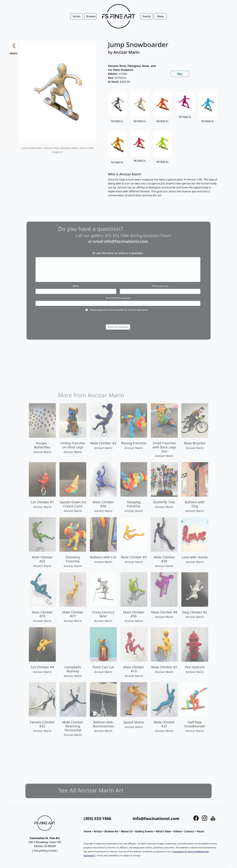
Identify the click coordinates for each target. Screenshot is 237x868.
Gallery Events (144, 831)
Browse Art (111, 831)
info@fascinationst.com (156, 818)
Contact (189, 831)
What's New (163, 831)
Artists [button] (77, 16)
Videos (178, 831)
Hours (200, 831)
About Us (127, 831)
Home (87, 831)
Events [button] (147, 16)
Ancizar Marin (126, 52)
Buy (180, 74)
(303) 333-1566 (97, 818)
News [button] (160, 16)
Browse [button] (91, 16)
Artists (98, 831)
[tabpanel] (165, 147)
